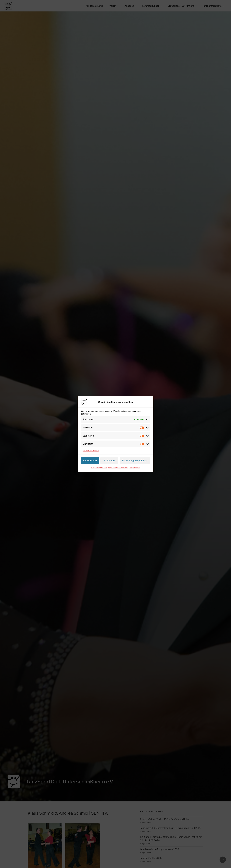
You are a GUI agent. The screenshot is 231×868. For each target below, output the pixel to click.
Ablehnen (109, 461)
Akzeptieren (90, 461)
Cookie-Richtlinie (99, 468)
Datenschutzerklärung (118, 468)
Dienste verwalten (91, 451)
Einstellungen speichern (135, 461)
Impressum (135, 468)
